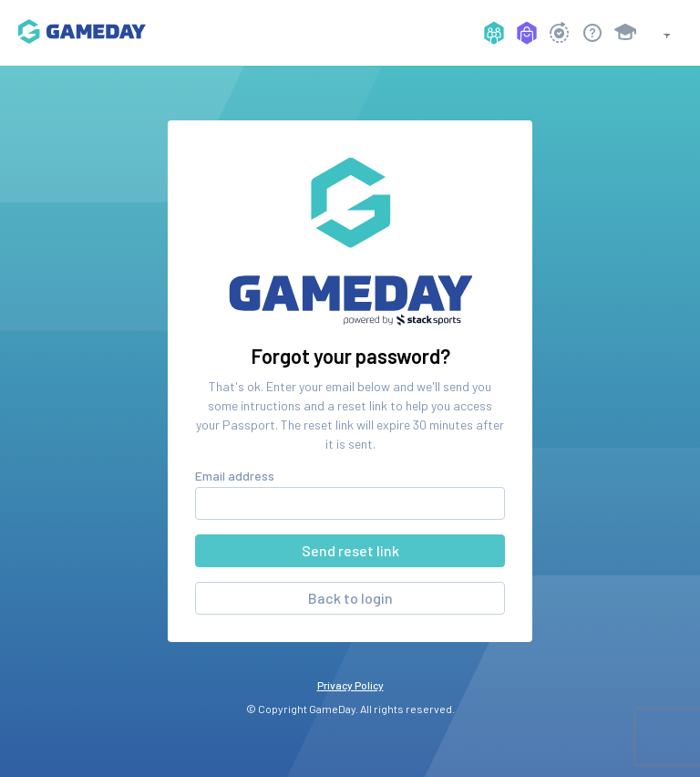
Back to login (350, 598)
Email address (235, 476)
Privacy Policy (350, 685)
